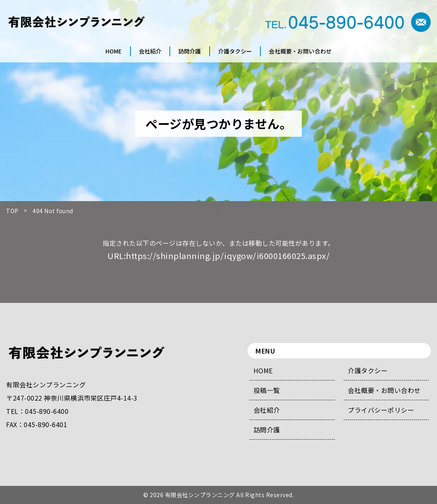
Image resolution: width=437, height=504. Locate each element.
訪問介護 (267, 430)
